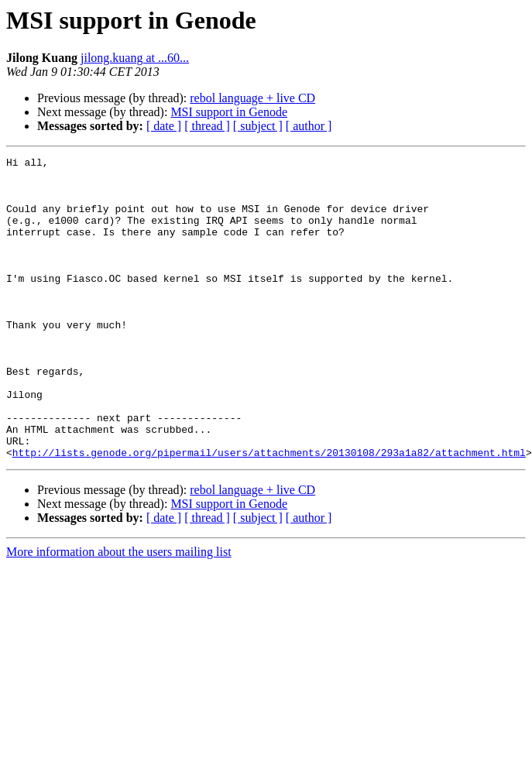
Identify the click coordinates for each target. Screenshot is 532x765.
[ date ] (164, 126)
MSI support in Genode (229, 112)
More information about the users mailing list (119, 612)
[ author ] (309, 126)
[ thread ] (207, 126)
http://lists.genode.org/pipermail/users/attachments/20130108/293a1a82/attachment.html (269, 513)
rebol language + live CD (252, 98)
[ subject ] (258, 126)
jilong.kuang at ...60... (135, 58)
